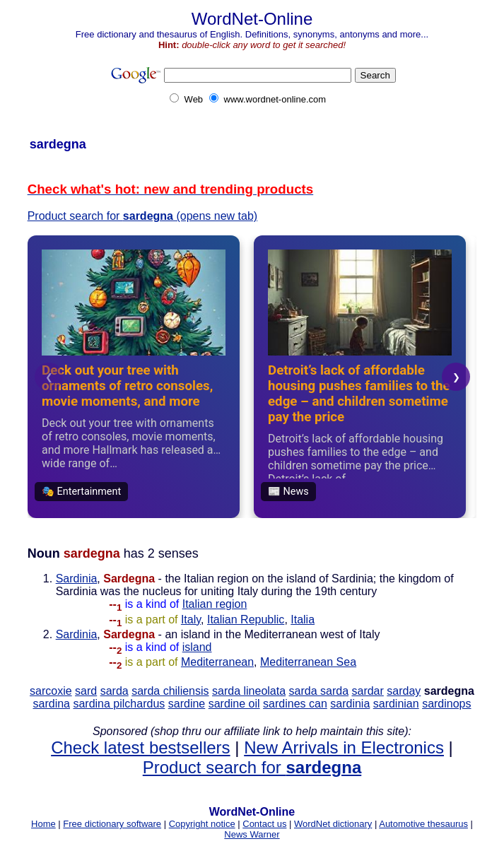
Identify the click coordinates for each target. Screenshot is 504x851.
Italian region (215, 604)
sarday (404, 691)
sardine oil (234, 704)
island (197, 647)
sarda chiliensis (170, 691)
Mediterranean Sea (308, 662)
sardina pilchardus (119, 704)
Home (43, 824)
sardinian (396, 704)
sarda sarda (319, 691)
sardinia (350, 704)
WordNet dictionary (333, 824)
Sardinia (77, 579)
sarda (115, 691)
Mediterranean (217, 662)
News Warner (252, 834)
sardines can (295, 704)
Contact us (264, 824)
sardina (52, 704)
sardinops (446, 704)
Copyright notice (202, 824)
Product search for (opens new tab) (143, 216)
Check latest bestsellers (140, 747)
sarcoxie (51, 691)
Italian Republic (246, 620)
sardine (187, 704)
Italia (303, 620)
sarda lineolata (249, 691)
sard (86, 691)
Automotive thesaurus (423, 824)
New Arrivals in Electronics (344, 747)
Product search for (252, 767)
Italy (191, 620)
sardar (367, 691)
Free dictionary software (112, 824)
